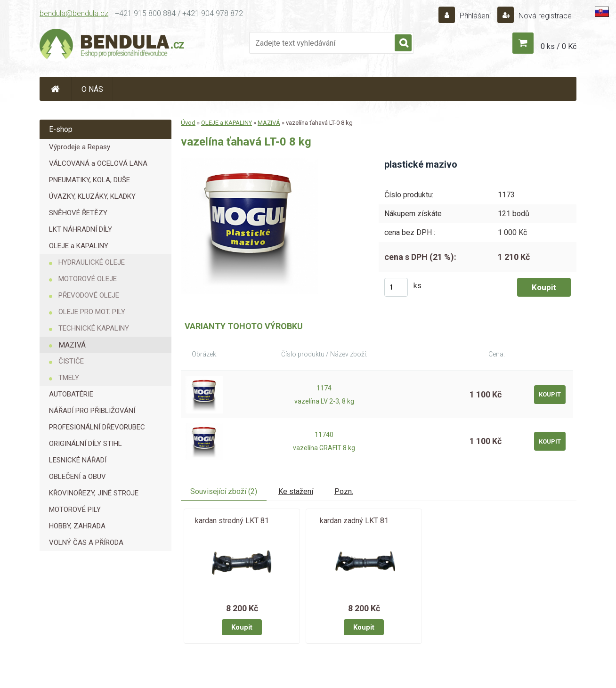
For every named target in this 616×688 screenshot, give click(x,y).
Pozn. (344, 491)
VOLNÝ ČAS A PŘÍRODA (86, 542)
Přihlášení (475, 16)
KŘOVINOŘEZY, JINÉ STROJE (94, 493)
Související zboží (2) (224, 491)
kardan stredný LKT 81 (232, 521)
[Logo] (113, 45)
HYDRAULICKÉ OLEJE (92, 262)
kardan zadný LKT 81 (354, 521)
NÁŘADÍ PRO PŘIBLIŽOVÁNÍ (92, 411)
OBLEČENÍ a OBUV (77, 477)
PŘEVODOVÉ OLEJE (89, 295)
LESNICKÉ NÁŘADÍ (78, 460)
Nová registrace (544, 16)
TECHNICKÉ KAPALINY (94, 328)
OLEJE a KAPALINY (79, 246)
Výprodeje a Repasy (80, 147)
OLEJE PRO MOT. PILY (92, 312)
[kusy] (396, 287)
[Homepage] (56, 89)
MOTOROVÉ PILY (75, 510)
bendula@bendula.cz (74, 13)
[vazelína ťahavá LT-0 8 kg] (249, 161)
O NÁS (92, 89)
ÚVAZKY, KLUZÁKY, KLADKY (92, 196)
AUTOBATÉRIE (71, 394)
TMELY (69, 378)
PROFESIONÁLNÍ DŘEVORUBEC (97, 427)
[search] (403, 43)
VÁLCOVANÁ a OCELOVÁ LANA (98, 163)
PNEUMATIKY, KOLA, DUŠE (89, 180)
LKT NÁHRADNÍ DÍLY (81, 229)
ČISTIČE (71, 361)
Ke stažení (296, 491)
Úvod (188, 123)
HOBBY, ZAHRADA (77, 526)
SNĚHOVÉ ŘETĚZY (78, 213)
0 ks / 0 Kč (559, 46)
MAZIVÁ (72, 345)
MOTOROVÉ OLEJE (88, 279)
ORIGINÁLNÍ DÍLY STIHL (85, 444)
